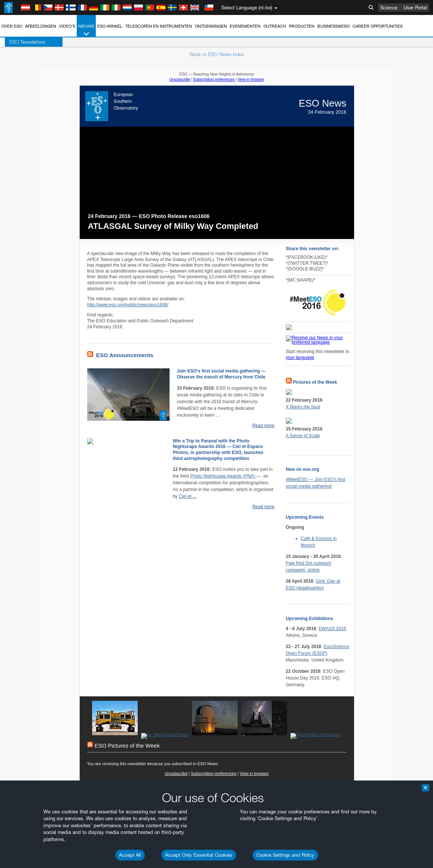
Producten (302, 26)
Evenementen (245, 26)
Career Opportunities (378, 26)
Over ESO (12, 26)
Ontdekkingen (211, 26)
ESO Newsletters (22, 42)
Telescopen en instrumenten (159, 26)
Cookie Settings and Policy (285, 855)
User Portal (415, 7)
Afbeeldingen (41, 26)
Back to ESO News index (217, 54)
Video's (67, 26)
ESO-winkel (110, 26)
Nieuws (86, 30)
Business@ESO (333, 26)
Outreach (275, 26)
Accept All (130, 855)
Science (389, 7)
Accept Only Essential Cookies (199, 855)
